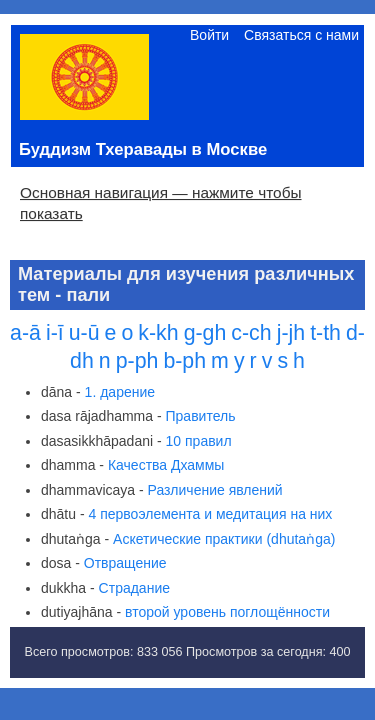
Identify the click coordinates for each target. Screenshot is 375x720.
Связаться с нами (301, 35)
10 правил (199, 441)
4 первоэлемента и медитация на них (211, 514)
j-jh (291, 333)
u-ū (84, 333)
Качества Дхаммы (166, 465)
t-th (325, 333)
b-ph (184, 361)
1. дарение (120, 392)
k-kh (158, 333)
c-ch (251, 333)
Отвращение (125, 563)
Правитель (201, 416)
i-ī (55, 333)
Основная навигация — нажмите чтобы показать (161, 203)
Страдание (134, 588)
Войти (209, 35)
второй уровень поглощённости (227, 612)
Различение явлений (215, 490)
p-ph (137, 361)
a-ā (25, 333)
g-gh (205, 333)
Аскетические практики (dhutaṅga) (224, 539)
